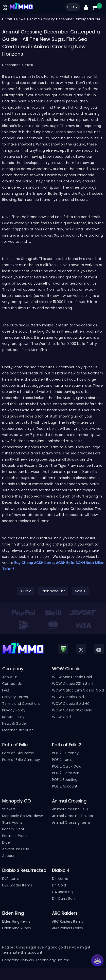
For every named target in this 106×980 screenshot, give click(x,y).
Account (10, 856)
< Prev (26, 591)
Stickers (9, 809)
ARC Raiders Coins (67, 928)
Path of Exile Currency (21, 760)
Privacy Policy (14, 710)
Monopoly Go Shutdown (23, 816)
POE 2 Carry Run (66, 773)
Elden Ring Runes (17, 928)
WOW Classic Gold (68, 697)
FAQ (6, 690)
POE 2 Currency (65, 753)
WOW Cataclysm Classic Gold (78, 690)
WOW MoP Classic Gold (72, 677)
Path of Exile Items (18, 753)
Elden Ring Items (16, 921)
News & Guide (14, 723)
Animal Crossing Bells (70, 809)
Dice (6, 842)
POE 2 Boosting (65, 780)
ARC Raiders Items (68, 921)
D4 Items (60, 879)
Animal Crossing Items (71, 822)
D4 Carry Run (63, 899)
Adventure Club (16, 849)
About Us (10, 677)
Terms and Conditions (21, 704)
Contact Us (12, 684)
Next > (80, 591)
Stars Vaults (12, 822)
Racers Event (13, 829)
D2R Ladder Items (17, 885)
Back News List (53, 591)
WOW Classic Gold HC (71, 704)
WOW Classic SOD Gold (72, 710)
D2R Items (11, 879)
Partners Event (15, 836)
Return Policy (13, 717)
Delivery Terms (15, 697)
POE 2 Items (62, 760)
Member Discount (18, 730)
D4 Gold (59, 885)
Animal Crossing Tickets (72, 816)
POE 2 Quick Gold (67, 766)
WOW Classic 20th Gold (72, 684)
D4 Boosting (62, 892)
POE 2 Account (65, 786)
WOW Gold (61, 717)
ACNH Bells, (65, 563)
